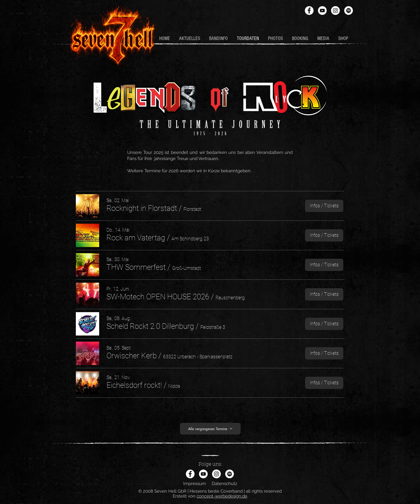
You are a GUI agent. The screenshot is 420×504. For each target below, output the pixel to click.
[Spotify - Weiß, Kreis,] (349, 11)
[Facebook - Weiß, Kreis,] (309, 11)
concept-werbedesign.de (222, 496)
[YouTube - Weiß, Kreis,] (322, 11)
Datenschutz (224, 484)
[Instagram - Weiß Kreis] (335, 11)
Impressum (195, 484)
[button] (142, 208)
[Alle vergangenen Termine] (210, 429)
